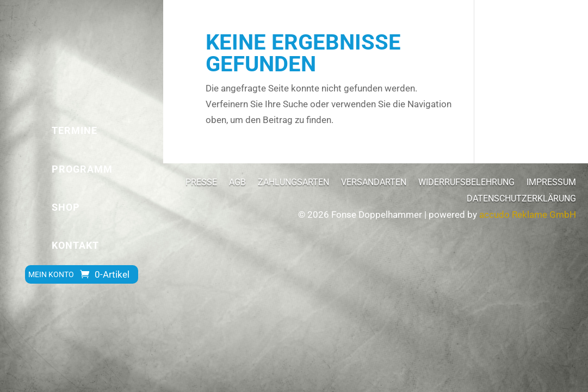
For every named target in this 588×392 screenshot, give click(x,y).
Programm (82, 169)
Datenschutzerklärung (521, 199)
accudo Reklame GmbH (528, 215)
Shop (66, 207)
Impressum (551, 183)
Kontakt (75, 245)
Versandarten (374, 183)
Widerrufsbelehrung (466, 183)
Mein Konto (51, 275)
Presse (201, 183)
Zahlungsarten (293, 183)
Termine (75, 130)
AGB (237, 183)
